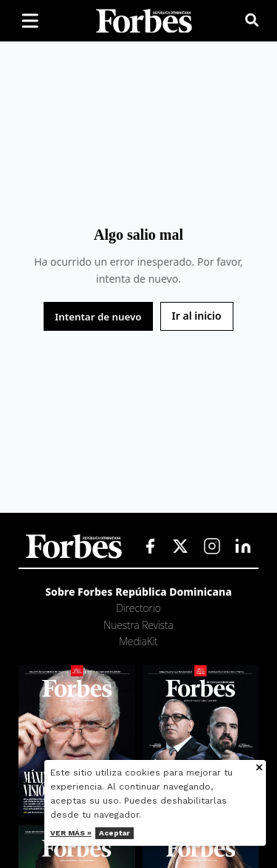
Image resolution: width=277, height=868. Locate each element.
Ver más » (71, 833)
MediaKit (138, 641)
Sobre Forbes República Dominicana (138, 592)
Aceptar (114, 833)
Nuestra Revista (138, 625)
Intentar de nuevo (98, 317)
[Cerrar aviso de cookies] (259, 768)
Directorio (138, 608)
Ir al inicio (197, 316)
